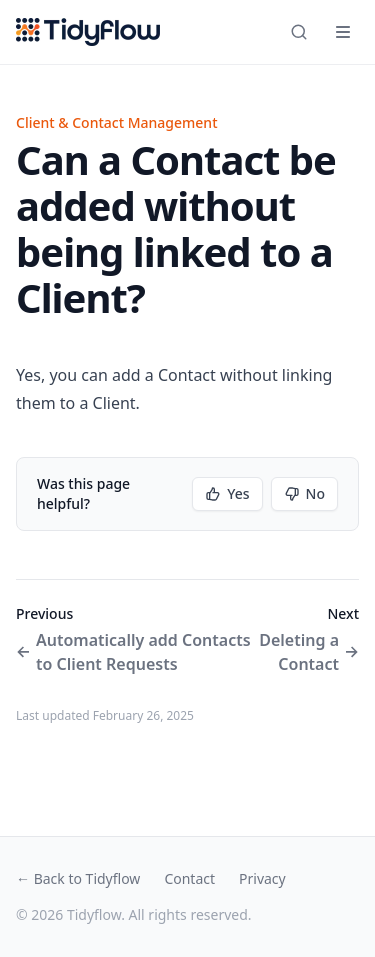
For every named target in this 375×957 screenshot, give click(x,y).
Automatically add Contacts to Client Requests (133, 652)
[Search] (299, 32)
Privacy (262, 878)
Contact (189, 878)
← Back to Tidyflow (78, 878)
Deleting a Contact (309, 652)
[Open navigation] (343, 32)
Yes (227, 493)
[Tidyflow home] (88, 32)
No (304, 493)
